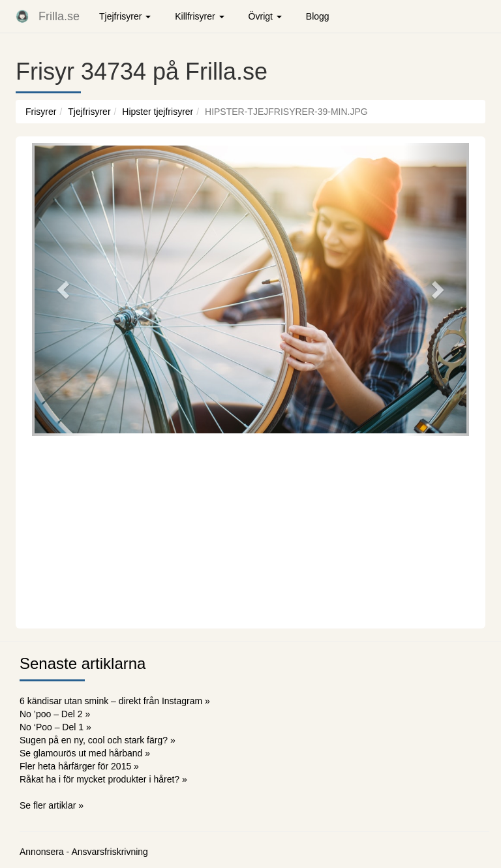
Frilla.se (59, 16)
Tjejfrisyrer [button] (125, 16)
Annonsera (42, 852)
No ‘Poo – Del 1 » (55, 727)
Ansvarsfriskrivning (109, 852)
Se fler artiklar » (52, 805)
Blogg (318, 16)
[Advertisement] (250, 531)
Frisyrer (41, 112)
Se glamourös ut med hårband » (85, 753)
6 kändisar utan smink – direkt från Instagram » (115, 701)
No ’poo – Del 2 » (55, 714)
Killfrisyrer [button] (199, 16)
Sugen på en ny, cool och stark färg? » (98, 740)
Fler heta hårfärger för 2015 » (79, 766)
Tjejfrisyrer (89, 112)
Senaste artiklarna (83, 663)
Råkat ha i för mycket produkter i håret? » (103, 779)
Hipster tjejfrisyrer (158, 112)
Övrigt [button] (265, 16)
